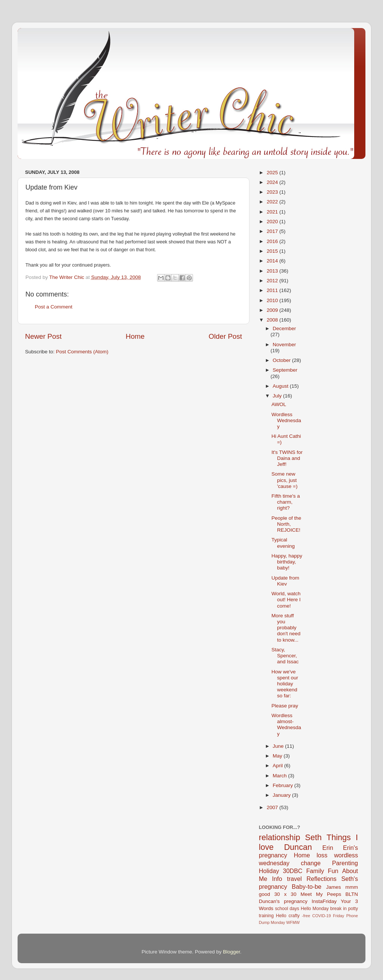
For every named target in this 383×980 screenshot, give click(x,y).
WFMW (293, 922)
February (284, 785)
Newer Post (43, 336)
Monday (278, 922)
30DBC (292, 871)
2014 (273, 261)
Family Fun (322, 871)
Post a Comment (54, 307)
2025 (273, 173)
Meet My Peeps (321, 894)
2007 (273, 807)
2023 (273, 192)
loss (322, 855)
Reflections (322, 879)
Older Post (225, 336)
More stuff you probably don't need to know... (286, 628)
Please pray (285, 706)
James (334, 887)
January (282, 795)
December (284, 328)
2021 (273, 212)
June (279, 746)
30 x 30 (285, 894)
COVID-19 (322, 916)
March (280, 776)
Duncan (298, 847)
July (278, 396)
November (284, 345)
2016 (273, 241)
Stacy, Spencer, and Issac (285, 656)
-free (306, 916)
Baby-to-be (307, 887)
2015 (273, 251)
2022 (273, 202)
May (278, 756)
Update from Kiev (285, 581)
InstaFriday (324, 901)
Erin (328, 848)
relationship (279, 837)
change (311, 863)
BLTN (352, 894)
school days (287, 909)
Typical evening (283, 543)
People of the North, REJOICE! (287, 524)
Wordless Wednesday (286, 420)
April (278, 766)
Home (135, 336)
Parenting (345, 863)
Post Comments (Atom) (82, 352)
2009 (273, 310)
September (285, 370)
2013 (273, 271)
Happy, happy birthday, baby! (287, 562)
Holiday (269, 871)
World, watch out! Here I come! (286, 600)
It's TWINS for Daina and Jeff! (287, 458)
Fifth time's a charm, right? (286, 502)
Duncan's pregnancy (283, 901)
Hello (281, 916)
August (281, 386)
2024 (273, 182)
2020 (273, 222)
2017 (273, 231)
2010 (273, 300)
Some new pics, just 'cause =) (285, 480)
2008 (273, 320)
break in (338, 909)
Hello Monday (315, 909)
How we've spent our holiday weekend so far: (285, 684)
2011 (273, 290)
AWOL (279, 404)
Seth (313, 837)
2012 (273, 281)
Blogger (232, 952)
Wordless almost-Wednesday (286, 725)
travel (294, 879)
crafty (294, 916)
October (282, 360)
